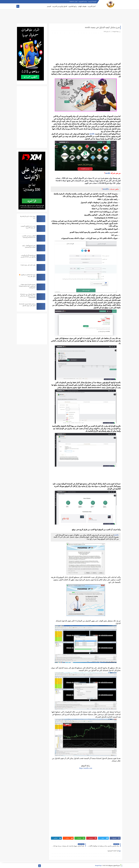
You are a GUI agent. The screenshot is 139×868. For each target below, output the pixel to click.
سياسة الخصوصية (83, 2)
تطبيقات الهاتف (82, 6)
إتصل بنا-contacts (73, 2)
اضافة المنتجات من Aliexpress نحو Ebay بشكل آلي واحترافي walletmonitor (28, 296)
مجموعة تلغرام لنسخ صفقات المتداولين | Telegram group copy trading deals (27, 286)
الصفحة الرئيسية (92, 2)
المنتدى (49, 6)
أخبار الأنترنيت (92, 6)
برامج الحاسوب (73, 6)
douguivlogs (98, 865)
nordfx (92, 134)
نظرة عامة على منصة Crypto (28, 265)
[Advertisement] (69, 17)
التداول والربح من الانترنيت (60, 6)
